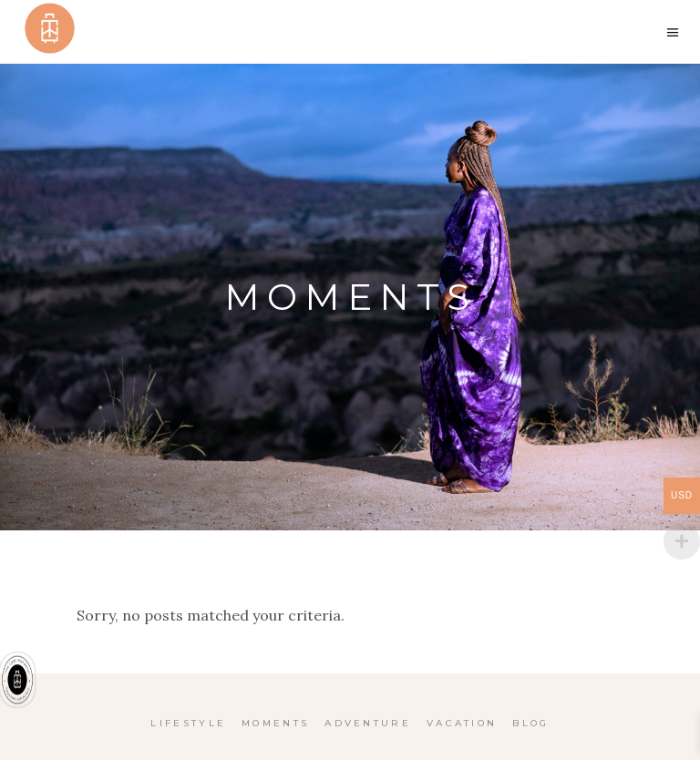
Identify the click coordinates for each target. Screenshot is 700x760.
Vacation (462, 723)
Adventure (368, 723)
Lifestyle (188, 723)
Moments (275, 723)
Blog (530, 723)
